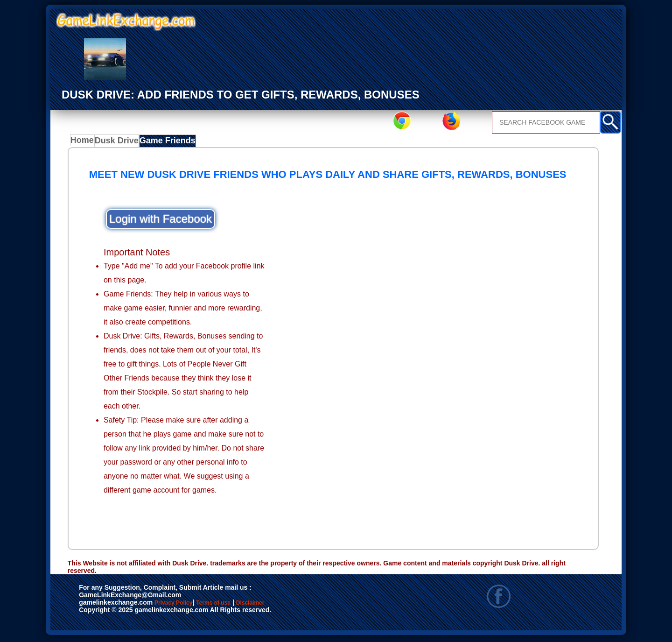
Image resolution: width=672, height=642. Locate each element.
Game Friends (170, 143)
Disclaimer (293, 606)
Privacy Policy (183, 606)
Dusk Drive (121, 143)
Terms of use (241, 606)
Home (84, 143)
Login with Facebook (161, 221)
